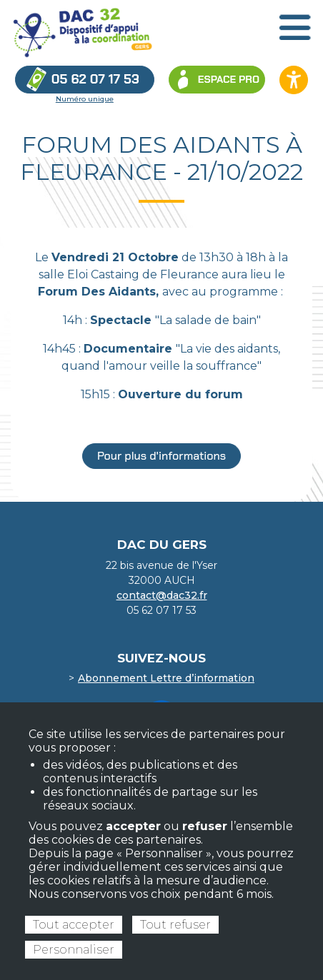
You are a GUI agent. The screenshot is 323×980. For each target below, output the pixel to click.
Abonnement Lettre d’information (166, 678)
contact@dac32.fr (162, 595)
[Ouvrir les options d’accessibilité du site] (294, 80)
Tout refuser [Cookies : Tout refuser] (175, 925)
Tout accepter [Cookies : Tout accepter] (74, 925)
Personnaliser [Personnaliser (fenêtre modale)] (74, 950)
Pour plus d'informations (161, 456)
